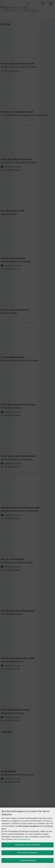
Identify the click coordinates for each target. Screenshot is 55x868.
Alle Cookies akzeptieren (27, 853)
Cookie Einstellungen (27, 860)
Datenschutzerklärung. (22, 839)
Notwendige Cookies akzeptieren (27, 845)
